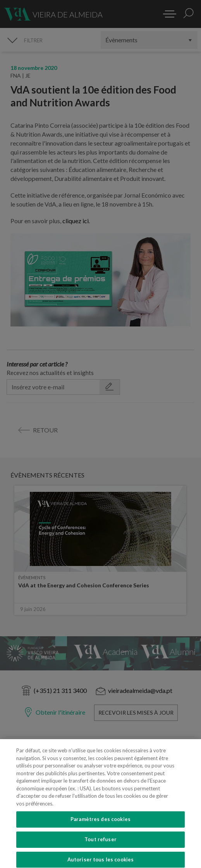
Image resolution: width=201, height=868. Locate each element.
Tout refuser (100, 846)
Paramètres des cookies (100, 826)
